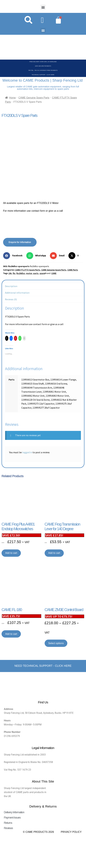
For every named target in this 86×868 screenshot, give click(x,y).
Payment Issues (12, 818)
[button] (43, 7)
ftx (14, 273)
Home (12, 98)
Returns (8, 823)
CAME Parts (73, 270)
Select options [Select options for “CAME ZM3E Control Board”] (56, 643)
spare (42, 273)
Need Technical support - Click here (43, 666)
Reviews (8, 828)
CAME (54, 273)
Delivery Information (14, 812)
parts (36, 273)
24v (10, 273)
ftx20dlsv (21, 273)
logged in (27, 452)
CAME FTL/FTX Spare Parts (28, 270)
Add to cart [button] (11, 553)
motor (29, 273)
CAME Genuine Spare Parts (34, 98)
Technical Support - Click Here (43, 75)
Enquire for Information (20, 242)
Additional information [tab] (17, 293)
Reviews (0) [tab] (11, 299)
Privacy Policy (71, 832)
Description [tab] (11, 286)
